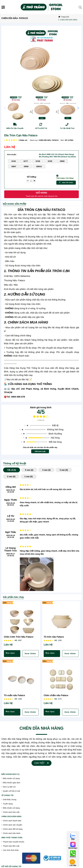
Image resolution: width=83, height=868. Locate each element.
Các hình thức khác (11, 850)
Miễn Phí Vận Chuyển (15, 128)
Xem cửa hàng (67, 183)
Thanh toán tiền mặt (11, 846)
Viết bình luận (40, 451)
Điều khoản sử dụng (11, 808)
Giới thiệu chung (10, 799)
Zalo (73, 839)
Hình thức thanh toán (12, 838)
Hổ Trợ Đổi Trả (41, 128)
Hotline (73, 857)
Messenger (73, 848)
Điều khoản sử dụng (11, 778)
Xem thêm (30, 653)
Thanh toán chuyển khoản (14, 842)
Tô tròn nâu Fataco (54, 637)
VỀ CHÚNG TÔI (7, 795)
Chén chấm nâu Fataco (56, 695)
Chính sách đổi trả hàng (13, 829)
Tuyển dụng (8, 804)
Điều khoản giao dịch (12, 783)
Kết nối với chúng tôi (11, 866)
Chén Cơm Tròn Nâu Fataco (19, 637)
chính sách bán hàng (11, 816)
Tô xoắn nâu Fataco (14, 695)
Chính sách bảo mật (11, 812)
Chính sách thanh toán (12, 821)
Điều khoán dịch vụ (10, 774)
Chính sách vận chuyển (13, 825)
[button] (78, 108)
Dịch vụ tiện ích (9, 787)
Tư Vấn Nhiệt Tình (67, 128)
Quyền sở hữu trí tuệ (11, 791)
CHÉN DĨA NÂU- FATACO (49, 140)
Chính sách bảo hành (12, 833)
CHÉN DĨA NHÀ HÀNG (42, 728)
